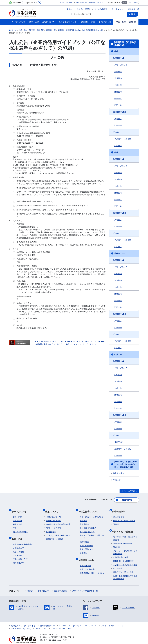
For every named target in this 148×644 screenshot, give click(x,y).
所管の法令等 (120, 509)
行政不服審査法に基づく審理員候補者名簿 (125, 572)
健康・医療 (17, 514)
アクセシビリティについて (112, 620)
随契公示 (118, 92)
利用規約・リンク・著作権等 (23, 620)
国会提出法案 (119, 514)
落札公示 (118, 99)
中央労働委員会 (86, 543)
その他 (116, 132)
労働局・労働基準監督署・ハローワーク (92, 534)
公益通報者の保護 (121, 552)
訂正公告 (118, 105)
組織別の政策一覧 (54, 518)
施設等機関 (84, 539)
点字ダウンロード (66, 3)
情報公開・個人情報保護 (123, 556)
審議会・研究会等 (54, 525)
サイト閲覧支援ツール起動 (86, 3)
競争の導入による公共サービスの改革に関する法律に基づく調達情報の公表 (125, 464)
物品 (116, 51)
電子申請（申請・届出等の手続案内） (125, 533)
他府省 (30, 586)
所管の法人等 (43, 586)
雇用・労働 (17, 521)
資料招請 (118, 72)
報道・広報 (18, 535)
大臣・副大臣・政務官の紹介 (92, 514)
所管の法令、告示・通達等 (124, 518)
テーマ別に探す (20, 509)
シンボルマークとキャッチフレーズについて (78, 620)
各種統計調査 (85, 561)
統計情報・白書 (87, 556)
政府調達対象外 (120, 112)
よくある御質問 (101, 9)
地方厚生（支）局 (87, 529)
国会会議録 (51, 529)
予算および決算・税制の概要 (58, 532)
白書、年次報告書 (87, 564)
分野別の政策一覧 (54, 514)
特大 (136, 3)
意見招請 (118, 78)
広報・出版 (17, 550)
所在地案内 (84, 521)
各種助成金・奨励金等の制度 (58, 521)
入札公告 (118, 85)
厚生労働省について (89, 509)
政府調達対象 (119, 58)
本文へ (69, 9)
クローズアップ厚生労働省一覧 (85, 586)
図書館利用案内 (60, 586)
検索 (134, 14)
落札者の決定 (119, 473)
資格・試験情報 (86, 546)
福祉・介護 (17, 518)
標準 (124, 3)
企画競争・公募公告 (123, 139)
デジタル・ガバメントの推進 (125, 560)
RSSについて (41, 623)
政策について (53, 509)
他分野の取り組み (20, 529)
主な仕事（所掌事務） (89, 525)
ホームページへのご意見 (62, 623)
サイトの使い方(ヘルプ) (21, 623)
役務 (116, 152)
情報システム (120, 253)
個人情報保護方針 (47, 620)
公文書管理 (118, 563)
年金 (15, 525)
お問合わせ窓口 (83, 9)
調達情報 (117, 542)
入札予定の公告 (121, 65)
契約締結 (117, 480)
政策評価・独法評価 (55, 536)
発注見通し (119, 442)
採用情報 (83, 550)
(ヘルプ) (100, 3)
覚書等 (116, 521)
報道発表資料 (18, 547)
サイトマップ (118, 9)
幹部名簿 (83, 518)
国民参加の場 (133, 9)
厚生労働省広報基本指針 (23, 539)
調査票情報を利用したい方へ (92, 568)
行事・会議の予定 (20, 554)
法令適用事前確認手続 (122, 538)
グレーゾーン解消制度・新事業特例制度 (125, 547)
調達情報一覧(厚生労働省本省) (125, 44)
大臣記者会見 (18, 543)
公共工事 (118, 354)
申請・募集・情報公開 (124, 527)
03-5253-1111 (55, 635)
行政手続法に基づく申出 (123, 567)
